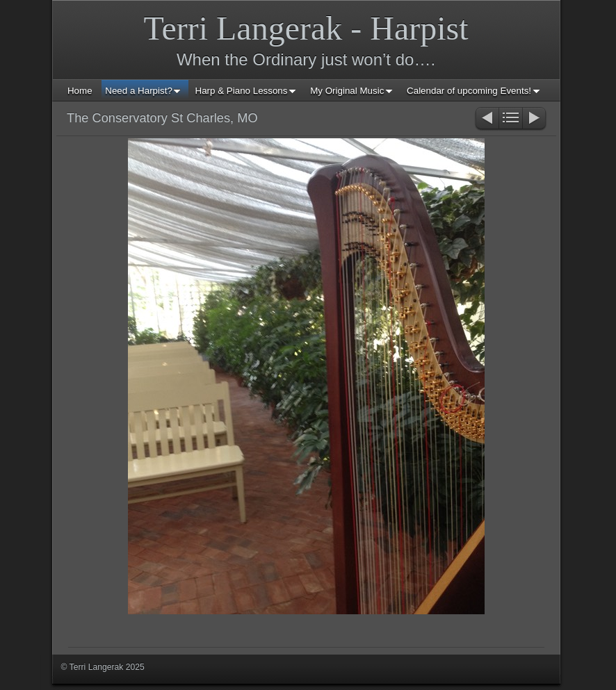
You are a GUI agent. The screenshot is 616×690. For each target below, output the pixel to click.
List (511, 119)
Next (535, 119)
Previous (486, 119)
